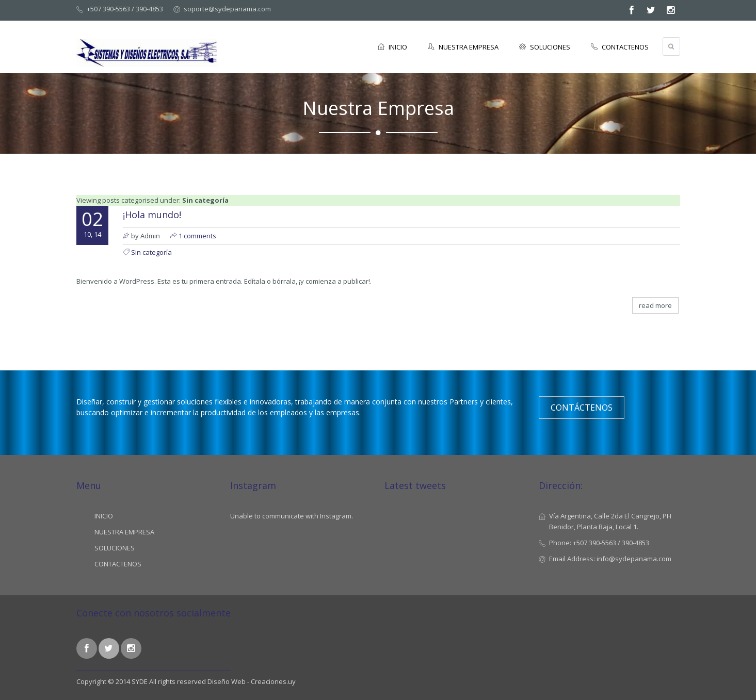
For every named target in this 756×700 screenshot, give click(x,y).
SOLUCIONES (545, 47)
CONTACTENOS (620, 47)
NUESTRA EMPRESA (463, 47)
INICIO (392, 47)
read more (655, 305)
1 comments (197, 236)
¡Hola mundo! (152, 215)
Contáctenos (582, 408)
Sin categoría (151, 252)
